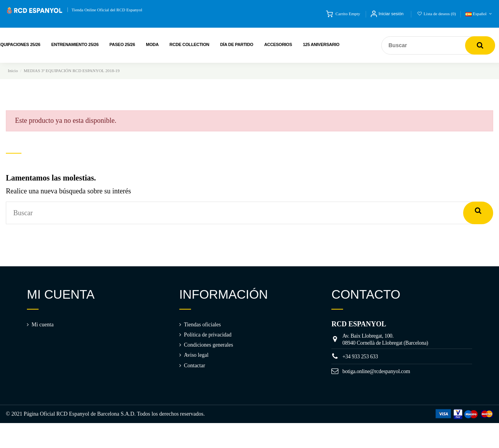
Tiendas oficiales (203, 325)
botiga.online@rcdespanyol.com (376, 371)
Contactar (195, 366)
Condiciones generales (209, 345)
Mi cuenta (42, 325)
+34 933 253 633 (360, 357)
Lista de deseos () (437, 14)
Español (479, 14)
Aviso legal (196, 355)
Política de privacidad (208, 335)
